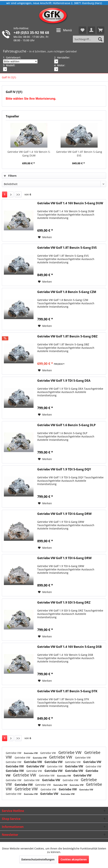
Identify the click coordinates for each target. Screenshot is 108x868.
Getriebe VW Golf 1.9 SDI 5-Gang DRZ (64, 603)
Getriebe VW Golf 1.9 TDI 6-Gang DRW (64, 514)
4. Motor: (60, 65)
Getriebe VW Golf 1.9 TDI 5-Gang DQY (64, 469)
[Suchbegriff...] (88, 39)
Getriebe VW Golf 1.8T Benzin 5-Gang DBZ (67, 336)
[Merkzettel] (82, 30)
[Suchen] (100, 39)
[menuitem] (64, 30)
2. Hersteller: (62, 58)
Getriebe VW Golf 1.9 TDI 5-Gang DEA (64, 381)
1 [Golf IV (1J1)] (5, 194)
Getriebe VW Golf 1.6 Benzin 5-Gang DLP (66, 425)
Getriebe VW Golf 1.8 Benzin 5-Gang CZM (67, 292)
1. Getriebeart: (12, 58)
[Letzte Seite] (18, 194)
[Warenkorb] (101, 30)
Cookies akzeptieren (74, 859)
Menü (64, 30)
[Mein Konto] (92, 30)
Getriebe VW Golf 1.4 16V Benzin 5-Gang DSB (69, 647)
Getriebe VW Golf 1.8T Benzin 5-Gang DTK (67, 691)
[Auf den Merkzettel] (45, 237)
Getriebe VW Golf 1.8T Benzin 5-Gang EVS (79, 154)
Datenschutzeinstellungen (38, 859)
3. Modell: (9, 65)
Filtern (10, 176)
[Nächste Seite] (11, 194)
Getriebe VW (14, 753)
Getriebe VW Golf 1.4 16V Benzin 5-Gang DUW (29, 154)
